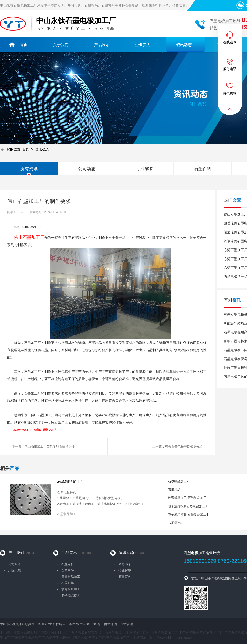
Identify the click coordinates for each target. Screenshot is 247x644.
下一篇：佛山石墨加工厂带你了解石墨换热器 (43, 446)
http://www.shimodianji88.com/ (33, 429)
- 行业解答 (122, 570)
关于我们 (21, 553)
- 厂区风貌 (12, 570)
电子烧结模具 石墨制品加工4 (188, 514)
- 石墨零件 (65, 570)
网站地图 (110, 624)
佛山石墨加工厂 (32, 227)
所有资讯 (29, 169)
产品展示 (76, 553)
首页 (26, 149)
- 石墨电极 (65, 564)
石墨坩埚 (174, 490)
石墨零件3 (175, 523)
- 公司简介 (12, 564)
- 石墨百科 (122, 577)
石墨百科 (203, 169)
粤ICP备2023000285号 (85, 624)
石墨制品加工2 (70, 482)
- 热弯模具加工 (68, 589)
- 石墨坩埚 (65, 583)
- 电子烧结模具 (68, 595)
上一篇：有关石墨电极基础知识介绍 (178, 446)
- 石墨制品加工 (68, 577)
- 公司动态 (122, 564)
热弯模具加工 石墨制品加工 (187, 498)
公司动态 (87, 169)
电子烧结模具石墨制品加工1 (188, 506)
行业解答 (145, 169)
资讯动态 (42, 149)
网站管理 (127, 624)
